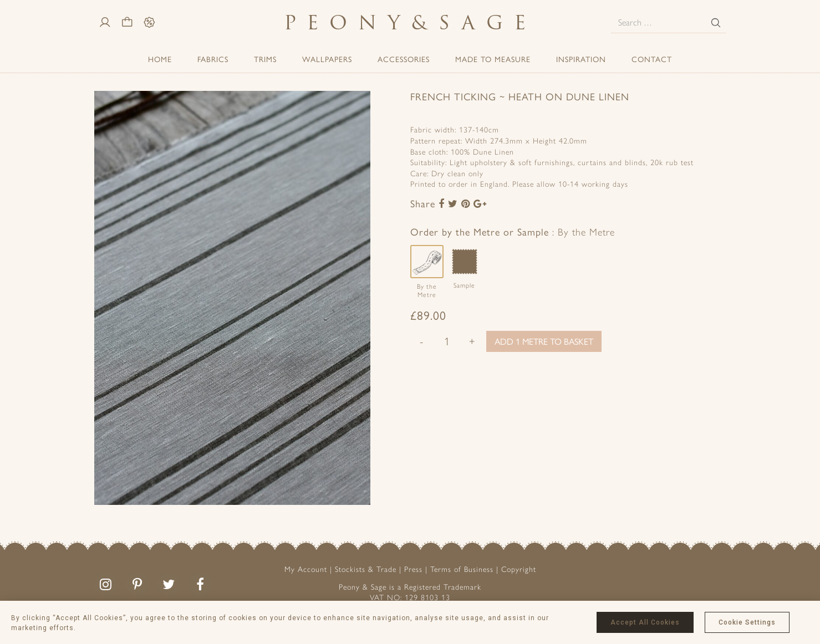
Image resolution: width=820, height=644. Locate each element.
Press (413, 569)
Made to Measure (493, 59)
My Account (306, 569)
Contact (652, 59)
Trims (265, 59)
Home (160, 59)
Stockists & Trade (366, 569)
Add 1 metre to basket (544, 341)
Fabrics (213, 59)
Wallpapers (327, 59)
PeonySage (410, 22)
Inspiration (581, 59)
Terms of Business (462, 569)
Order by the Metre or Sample (513, 231)
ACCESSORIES (404, 59)
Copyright (519, 569)
